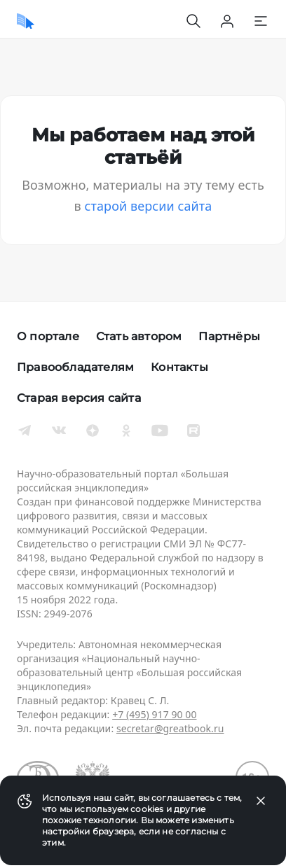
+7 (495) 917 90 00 (154, 714)
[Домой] (26, 21)
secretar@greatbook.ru (170, 728)
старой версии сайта (149, 206)
